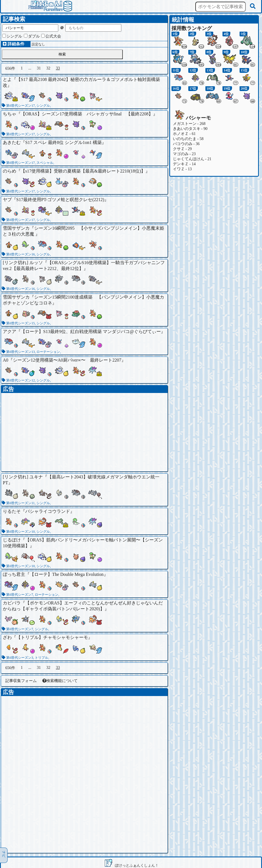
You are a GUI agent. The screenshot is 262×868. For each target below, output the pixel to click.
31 (39, 68)
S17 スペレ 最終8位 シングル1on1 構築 (63, 142)
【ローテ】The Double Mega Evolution (67, 574)
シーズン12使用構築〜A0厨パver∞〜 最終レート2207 (67, 360)
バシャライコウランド (48, 511)
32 (48, 68)
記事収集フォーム (21, 681)
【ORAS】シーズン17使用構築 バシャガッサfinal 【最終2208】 (87, 114)
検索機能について (60, 681)
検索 (62, 54)
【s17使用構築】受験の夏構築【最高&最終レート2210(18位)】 (83, 171)
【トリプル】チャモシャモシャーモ (52, 637)
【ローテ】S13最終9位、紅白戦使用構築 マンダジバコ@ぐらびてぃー (91, 331)
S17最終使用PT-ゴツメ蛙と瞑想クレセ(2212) (60, 200)
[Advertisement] (84, 432)
